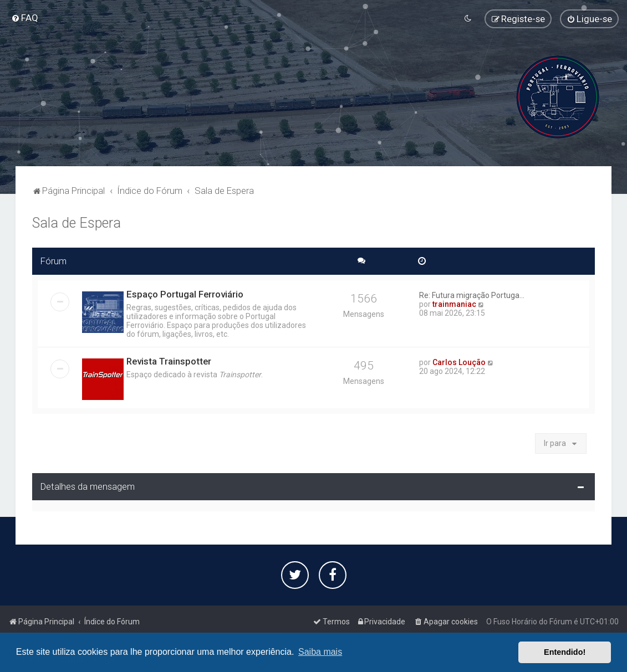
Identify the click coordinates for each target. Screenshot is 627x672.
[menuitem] (25, 18)
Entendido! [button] (565, 652)
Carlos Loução (459, 361)
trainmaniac (454, 303)
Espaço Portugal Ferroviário (185, 293)
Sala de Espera (77, 222)
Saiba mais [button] (320, 652)
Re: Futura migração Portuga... (472, 294)
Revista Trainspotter (169, 360)
